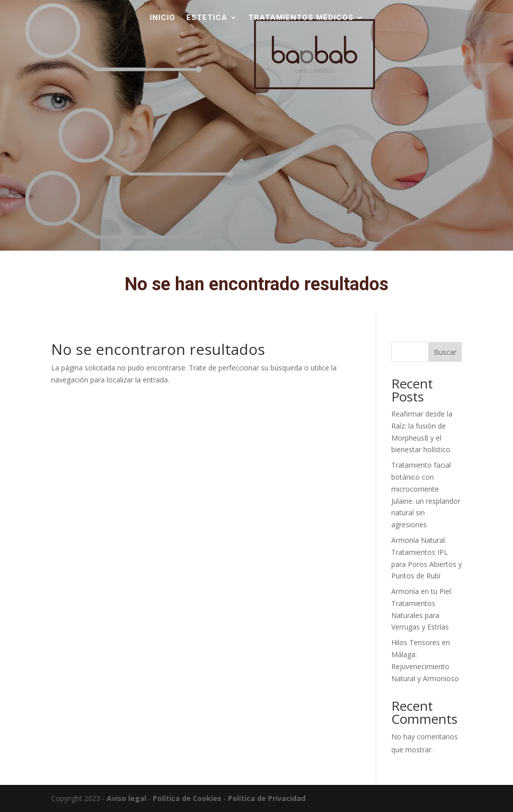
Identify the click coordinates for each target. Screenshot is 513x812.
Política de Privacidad (267, 798)
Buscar (445, 352)
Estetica (207, 18)
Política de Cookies (187, 798)
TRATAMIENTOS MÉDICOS (301, 18)
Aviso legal (126, 798)
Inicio (163, 18)
